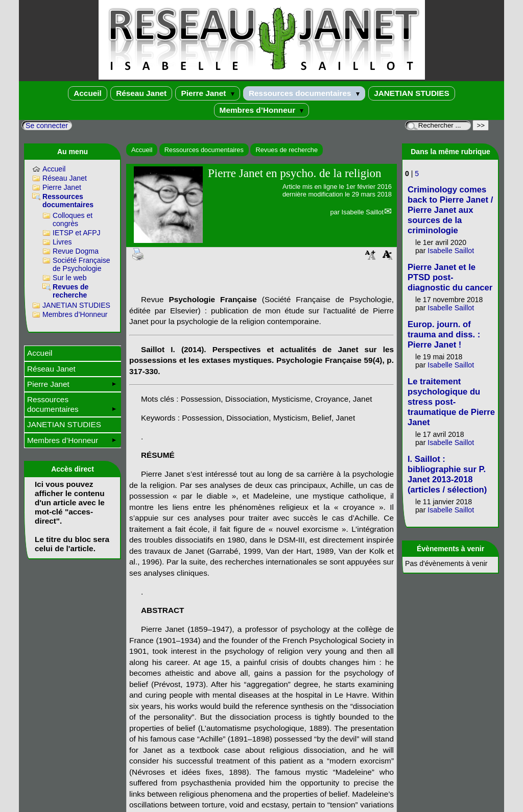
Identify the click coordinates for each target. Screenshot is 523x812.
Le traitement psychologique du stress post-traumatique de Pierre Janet (451, 402)
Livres (62, 242)
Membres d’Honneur (262, 110)
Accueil (88, 93)
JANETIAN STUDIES (412, 93)
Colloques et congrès (73, 219)
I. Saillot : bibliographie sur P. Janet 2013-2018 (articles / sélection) (447, 474)
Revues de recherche (287, 150)
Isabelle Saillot (362, 212)
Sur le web (70, 278)
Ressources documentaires (304, 93)
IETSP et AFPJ (77, 233)
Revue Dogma (76, 251)
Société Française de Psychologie (81, 264)
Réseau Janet (141, 93)
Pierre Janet (207, 93)
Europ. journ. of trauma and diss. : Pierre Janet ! (444, 335)
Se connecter (47, 126)
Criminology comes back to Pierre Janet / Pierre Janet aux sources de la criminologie (450, 210)
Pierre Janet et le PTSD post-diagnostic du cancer (450, 277)
